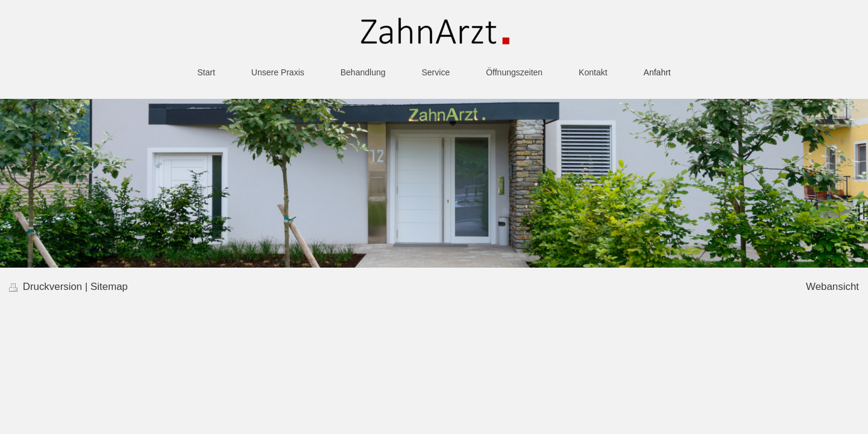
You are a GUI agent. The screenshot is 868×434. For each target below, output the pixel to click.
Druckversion (47, 287)
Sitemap (109, 287)
